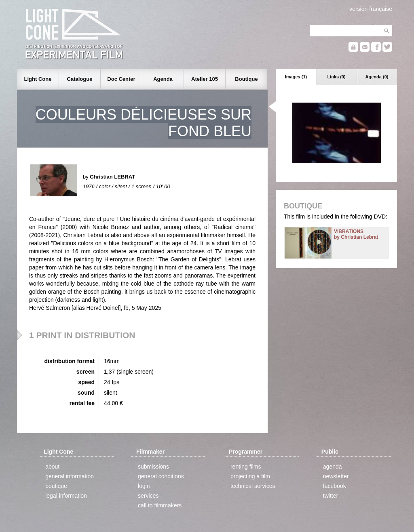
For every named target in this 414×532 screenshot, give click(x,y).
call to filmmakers (160, 505)
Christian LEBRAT (112, 177)
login (144, 486)
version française (371, 9)
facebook (335, 486)
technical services (253, 486)
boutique (56, 486)
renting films (246, 467)
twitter (331, 496)
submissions (153, 467)
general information (70, 476)
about (52, 467)
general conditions (161, 476)
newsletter (336, 476)
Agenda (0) (377, 77)
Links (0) (336, 77)
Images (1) (296, 77)
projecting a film (250, 476)
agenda (333, 467)
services (148, 496)
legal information (66, 496)
